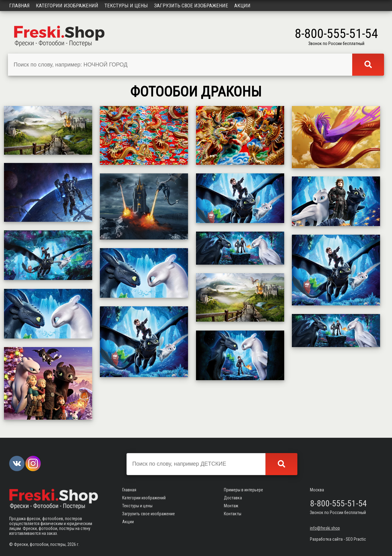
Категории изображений (67, 6)
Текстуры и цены (126, 6)
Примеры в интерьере (243, 490)
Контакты (233, 514)
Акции (242, 6)
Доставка (233, 498)
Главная (19, 6)
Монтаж (231, 506)
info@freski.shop (325, 528)
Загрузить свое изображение (191, 6)
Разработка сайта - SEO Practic (338, 539)
